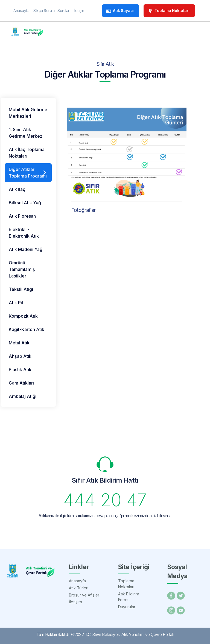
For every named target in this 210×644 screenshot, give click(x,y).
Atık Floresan (22, 216)
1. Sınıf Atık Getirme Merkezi (26, 133)
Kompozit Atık (23, 316)
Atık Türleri (79, 588)
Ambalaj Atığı (23, 396)
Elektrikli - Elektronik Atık (24, 233)
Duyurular (127, 607)
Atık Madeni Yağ (26, 249)
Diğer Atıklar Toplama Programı (28, 173)
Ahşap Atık (20, 356)
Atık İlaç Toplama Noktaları (27, 153)
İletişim (75, 602)
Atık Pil (16, 303)
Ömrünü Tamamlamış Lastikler (22, 269)
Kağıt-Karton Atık (27, 329)
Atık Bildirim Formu (129, 597)
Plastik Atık (20, 370)
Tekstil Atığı (21, 289)
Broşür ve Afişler (84, 595)
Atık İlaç (17, 189)
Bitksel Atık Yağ (25, 203)
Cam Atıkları (21, 383)
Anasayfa (77, 581)
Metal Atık (19, 343)
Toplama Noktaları (126, 584)
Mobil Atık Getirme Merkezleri (28, 113)
